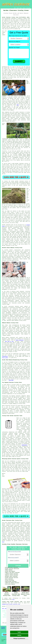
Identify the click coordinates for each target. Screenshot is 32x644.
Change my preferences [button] (19, 638)
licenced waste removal (16, 448)
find (6, 523)
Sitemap (3, 627)
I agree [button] (19, 632)
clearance (19, 144)
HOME (15, 8)
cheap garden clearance (12, 442)
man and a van (9, 341)
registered (10, 105)
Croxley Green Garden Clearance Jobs (11, 604)
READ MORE (11, 380)
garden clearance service (22, 164)
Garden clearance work (8, 225)
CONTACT (24, 8)
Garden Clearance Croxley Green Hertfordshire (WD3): (16, 17)
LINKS (18, 8)
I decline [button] (19, 635)
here (3, 542)
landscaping (5, 356)
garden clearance (26, 97)
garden (25, 19)
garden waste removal (8, 439)
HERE (18, 105)
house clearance (20, 340)
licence (23, 99)
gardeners (11, 139)
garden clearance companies (20, 236)
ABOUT (21, 8)
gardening (4, 24)
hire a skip (5, 358)
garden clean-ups (6, 453)
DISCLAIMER (28, 8)
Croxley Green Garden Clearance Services (15, 544)
